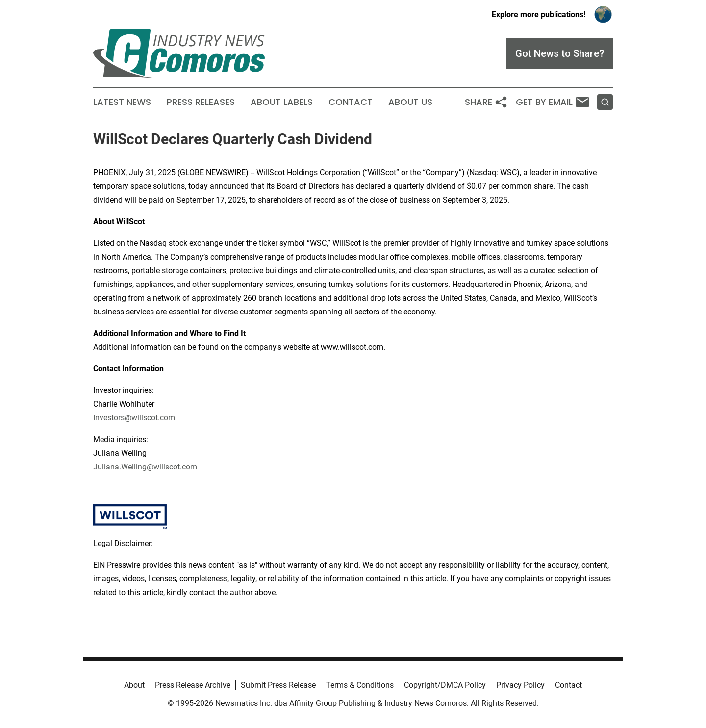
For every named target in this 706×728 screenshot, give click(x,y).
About (134, 685)
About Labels (282, 102)
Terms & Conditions (360, 685)
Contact (351, 102)
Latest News (122, 102)
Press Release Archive (193, 685)
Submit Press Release (278, 685)
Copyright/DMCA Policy (445, 685)
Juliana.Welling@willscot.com (145, 467)
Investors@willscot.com (134, 418)
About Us (410, 102)
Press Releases (201, 102)
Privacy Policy (520, 685)
